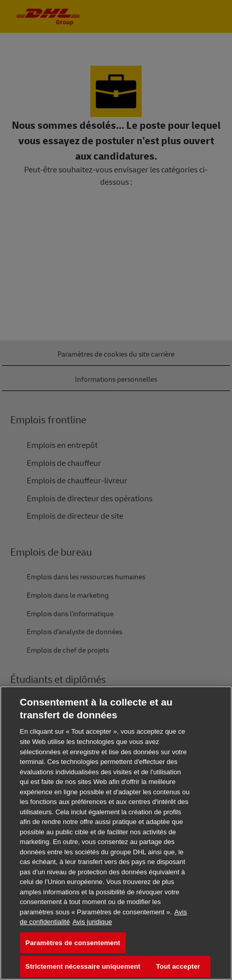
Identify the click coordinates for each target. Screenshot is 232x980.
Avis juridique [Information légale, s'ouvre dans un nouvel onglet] (92, 922)
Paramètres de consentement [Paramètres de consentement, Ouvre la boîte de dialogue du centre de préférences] (73, 943)
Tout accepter (178, 966)
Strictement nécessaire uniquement (83, 966)
